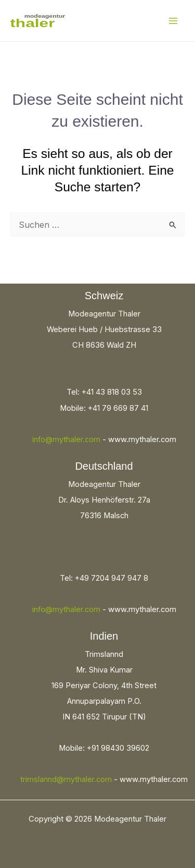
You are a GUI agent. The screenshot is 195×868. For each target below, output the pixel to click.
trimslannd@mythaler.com (66, 779)
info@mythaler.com (66, 439)
